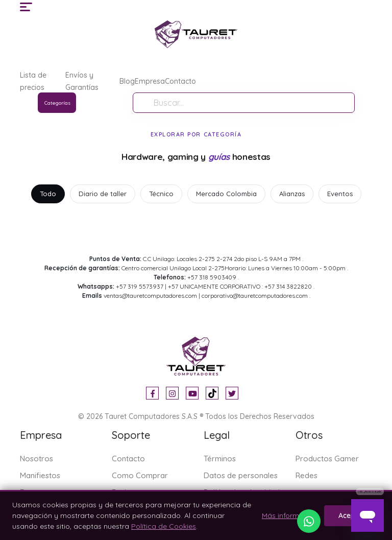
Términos (220, 459)
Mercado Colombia (226, 194)
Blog (127, 81)
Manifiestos (40, 475)
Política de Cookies (164, 526)
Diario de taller (103, 194)
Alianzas (292, 194)
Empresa (150, 81)
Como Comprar (140, 475)
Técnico (161, 194)
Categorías (57, 103)
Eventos (340, 194)
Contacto (180, 81)
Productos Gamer (327, 459)
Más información (290, 515)
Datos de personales (241, 475)
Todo (48, 194)
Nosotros (36, 459)
